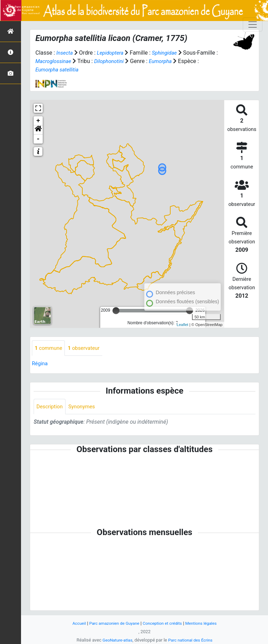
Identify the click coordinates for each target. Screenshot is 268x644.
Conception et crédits (163, 623)
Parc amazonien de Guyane (112, 623)
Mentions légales (205, 623)
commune (50, 348)
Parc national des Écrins (191, 640)
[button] (38, 130)
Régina (40, 364)
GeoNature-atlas (116, 640)
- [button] (38, 139)
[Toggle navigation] (253, 25)
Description (51, 407)
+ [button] (38, 121)
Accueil (74, 623)
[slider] (116, 311)
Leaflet (182, 325)
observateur (87, 348)
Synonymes (85, 407)
